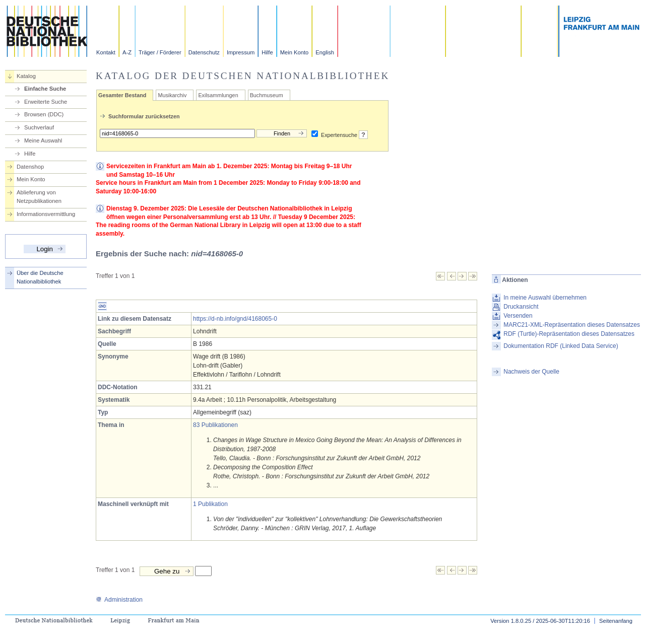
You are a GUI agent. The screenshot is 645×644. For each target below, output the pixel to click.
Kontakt (106, 52)
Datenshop (30, 167)
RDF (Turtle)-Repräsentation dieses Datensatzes (569, 334)
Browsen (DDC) (44, 114)
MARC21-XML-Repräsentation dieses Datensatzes (572, 325)
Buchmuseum (267, 95)
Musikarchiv (172, 95)
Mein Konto (295, 52)
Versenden (518, 316)
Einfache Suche (45, 89)
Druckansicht (521, 307)
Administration (119, 600)
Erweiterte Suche (46, 102)
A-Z (127, 52)
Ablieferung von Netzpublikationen (39, 197)
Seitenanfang (616, 621)
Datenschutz (204, 52)
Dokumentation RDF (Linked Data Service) (561, 346)
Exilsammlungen (218, 95)
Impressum (241, 52)
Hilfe (267, 52)
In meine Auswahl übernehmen (545, 298)
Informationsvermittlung (46, 214)
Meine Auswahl (43, 140)
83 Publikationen (215, 425)
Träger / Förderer (160, 52)
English (325, 52)
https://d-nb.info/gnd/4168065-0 (235, 319)
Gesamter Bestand (122, 95)
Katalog (26, 76)
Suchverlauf (39, 127)
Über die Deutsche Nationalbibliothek (40, 277)
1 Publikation (210, 504)
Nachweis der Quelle (531, 372)
